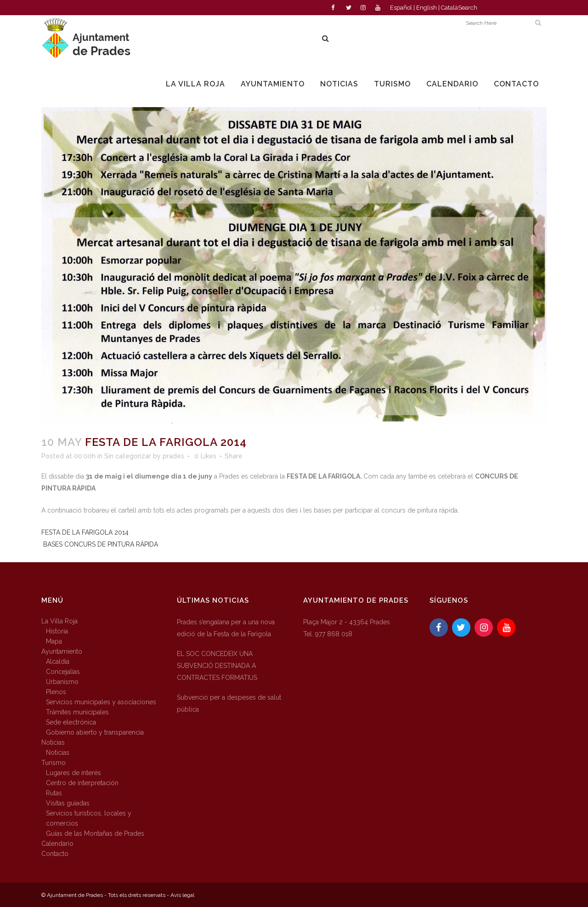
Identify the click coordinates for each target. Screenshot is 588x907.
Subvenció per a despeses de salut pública (229, 703)
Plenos (56, 692)
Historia (57, 631)
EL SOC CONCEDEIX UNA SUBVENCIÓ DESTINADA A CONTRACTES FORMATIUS (217, 666)
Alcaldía (58, 662)
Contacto (55, 854)
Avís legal (182, 895)
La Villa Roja (59, 621)
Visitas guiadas (68, 803)
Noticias (53, 742)
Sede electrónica (71, 722)
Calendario (57, 844)
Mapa (54, 641)
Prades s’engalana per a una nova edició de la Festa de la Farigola (226, 628)
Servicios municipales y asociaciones (101, 702)
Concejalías (63, 672)
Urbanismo (62, 682)
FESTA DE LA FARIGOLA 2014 (85, 532)
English (427, 8)
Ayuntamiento (62, 651)
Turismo (54, 763)
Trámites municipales (77, 712)
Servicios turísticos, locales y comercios (89, 818)
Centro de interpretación (82, 783)
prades (173, 456)
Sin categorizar (128, 456)
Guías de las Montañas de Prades (95, 833)
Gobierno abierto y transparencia (95, 732)
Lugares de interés (73, 773)
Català (449, 8)
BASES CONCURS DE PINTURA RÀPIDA (101, 544)
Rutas (54, 793)
